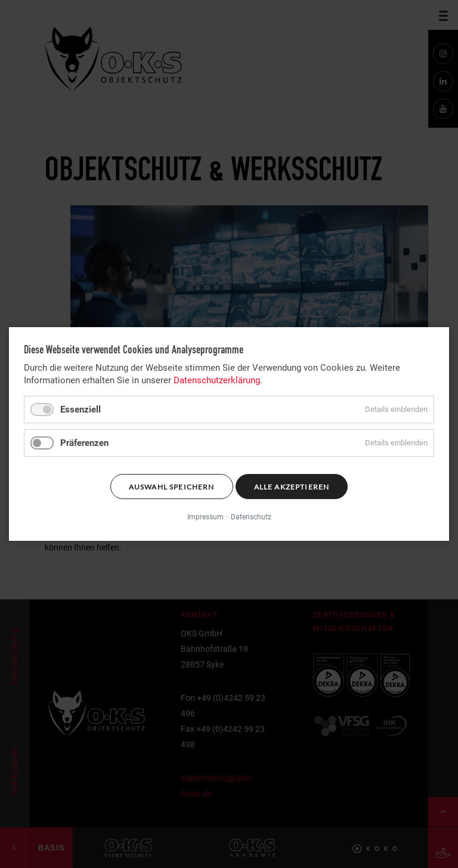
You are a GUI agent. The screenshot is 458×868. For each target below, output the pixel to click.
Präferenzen (84, 443)
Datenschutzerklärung (217, 380)
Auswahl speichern (172, 487)
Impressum (205, 518)
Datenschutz (251, 518)
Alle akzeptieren (292, 487)
